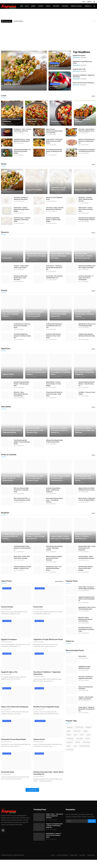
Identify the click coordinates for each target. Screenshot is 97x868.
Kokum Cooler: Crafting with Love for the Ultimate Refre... (87, 499)
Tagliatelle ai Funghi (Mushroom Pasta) (58, 189)
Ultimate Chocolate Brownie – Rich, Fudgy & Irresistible (87, 267)
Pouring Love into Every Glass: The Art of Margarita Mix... (11, 478)
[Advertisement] (48, 36)
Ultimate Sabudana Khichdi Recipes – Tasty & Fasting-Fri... (86, 384)
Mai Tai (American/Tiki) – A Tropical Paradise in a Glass (22, 499)
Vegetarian (70, 727)
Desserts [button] (41, 6)
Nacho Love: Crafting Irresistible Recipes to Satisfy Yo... (59, 430)
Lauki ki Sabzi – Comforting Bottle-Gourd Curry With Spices (54, 141)
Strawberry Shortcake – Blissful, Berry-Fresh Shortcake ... (21, 278)
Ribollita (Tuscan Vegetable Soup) (54, 198)
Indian (82, 735)
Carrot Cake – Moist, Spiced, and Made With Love (54, 277)
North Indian (86, 742)
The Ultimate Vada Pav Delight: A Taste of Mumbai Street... (22, 442)
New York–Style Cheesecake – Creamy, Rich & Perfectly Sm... (84, 256)
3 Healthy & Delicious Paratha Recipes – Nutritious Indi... (22, 567)
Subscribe (92, 827)
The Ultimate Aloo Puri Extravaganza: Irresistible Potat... (60, 372)
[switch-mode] (95, 2)
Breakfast (88, 727)
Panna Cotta (54, 86)
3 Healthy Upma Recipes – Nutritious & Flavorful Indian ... (87, 336)
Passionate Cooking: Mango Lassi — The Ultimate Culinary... (54, 500)
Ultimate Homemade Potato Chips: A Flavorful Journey (85, 314)
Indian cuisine (77, 731)
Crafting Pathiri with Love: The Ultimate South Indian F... (36, 372)
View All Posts (59, 581)
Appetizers (70, 742)
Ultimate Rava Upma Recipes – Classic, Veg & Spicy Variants (54, 548)
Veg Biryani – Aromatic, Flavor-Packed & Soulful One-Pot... (86, 199)
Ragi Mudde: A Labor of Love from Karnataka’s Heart (87, 325)
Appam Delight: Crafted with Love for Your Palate (60, 537)
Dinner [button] (34, 6)
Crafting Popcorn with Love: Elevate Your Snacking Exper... (22, 326)
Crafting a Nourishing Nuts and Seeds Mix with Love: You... (54, 326)
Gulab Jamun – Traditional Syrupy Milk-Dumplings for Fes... (54, 268)
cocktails (78, 742)
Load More (32, 796)
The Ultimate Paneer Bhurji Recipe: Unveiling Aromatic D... (54, 151)
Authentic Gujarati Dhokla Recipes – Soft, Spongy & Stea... (21, 384)
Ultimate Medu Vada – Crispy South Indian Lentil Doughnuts (87, 548)
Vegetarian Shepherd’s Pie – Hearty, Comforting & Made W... (84, 372)
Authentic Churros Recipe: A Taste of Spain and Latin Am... (36, 536)
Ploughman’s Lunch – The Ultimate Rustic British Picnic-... (54, 568)
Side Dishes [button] (66, 6)
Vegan (69, 731)
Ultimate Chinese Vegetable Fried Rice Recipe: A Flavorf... (87, 219)
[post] (24, 71)
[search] (94, 6)
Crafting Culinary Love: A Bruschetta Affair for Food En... (12, 536)
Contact (61, 861)
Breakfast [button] (88, 6)
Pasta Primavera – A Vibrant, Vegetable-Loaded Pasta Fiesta (22, 220)
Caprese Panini (8, 374)
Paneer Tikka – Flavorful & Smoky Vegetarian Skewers (84, 119)
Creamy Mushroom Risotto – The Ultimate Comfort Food (87, 150)
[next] (95, 21)
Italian (76, 735)
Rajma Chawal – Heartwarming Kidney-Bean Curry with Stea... (54, 131)
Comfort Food (79, 727)
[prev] (92, 21)
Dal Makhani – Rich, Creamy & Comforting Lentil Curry (22, 130)
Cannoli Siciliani (18, 21)
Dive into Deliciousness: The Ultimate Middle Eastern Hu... (60, 314)
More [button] (93, 96)
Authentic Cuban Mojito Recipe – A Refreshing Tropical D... (53, 490)
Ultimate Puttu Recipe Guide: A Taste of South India (55, 441)
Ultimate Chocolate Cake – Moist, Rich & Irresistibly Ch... (36, 256)
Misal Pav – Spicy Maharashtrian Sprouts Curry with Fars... (21, 394)
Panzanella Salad (57, 121)
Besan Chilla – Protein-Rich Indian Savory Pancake (22, 557)
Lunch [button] (27, 6)
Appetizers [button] (57, 6)
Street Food (70, 750)
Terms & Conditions (71, 861)
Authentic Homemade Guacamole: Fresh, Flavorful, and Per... (35, 314)
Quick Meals (80, 738)
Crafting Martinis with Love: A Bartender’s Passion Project (35, 478)
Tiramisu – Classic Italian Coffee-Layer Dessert (21, 267)
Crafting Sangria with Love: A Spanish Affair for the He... (85, 478)
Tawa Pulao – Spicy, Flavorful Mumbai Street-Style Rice (55, 209)
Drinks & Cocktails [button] (77, 6)
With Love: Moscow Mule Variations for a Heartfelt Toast (21, 490)
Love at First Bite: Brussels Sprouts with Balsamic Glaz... (35, 430)
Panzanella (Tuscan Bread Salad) (34, 120)
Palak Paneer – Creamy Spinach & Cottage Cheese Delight (22, 209)
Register (89, 2)
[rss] (3, 836)
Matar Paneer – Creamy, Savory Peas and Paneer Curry (86, 209)
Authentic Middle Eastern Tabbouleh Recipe (12, 431)
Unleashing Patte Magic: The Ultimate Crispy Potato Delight (22, 151)
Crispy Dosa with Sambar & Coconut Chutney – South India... (54, 394)
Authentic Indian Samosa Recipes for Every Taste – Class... (54, 336)
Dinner (88, 738)
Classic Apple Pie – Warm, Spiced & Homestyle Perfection (61, 256)
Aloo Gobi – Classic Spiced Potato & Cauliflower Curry (86, 130)
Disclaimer (91, 861)
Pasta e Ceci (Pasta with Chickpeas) (83, 83)
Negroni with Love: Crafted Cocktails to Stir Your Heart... (87, 489)
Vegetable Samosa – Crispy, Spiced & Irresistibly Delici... (22, 140)
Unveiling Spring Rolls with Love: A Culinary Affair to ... (11, 314)
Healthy (85, 731)
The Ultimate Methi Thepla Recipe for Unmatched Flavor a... (22, 548)
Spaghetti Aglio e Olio (79, 69)
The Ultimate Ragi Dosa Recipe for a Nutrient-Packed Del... (22, 336)
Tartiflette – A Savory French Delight (87, 393)
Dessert (69, 735)
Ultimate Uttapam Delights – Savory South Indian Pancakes (54, 558)
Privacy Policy (82, 861)
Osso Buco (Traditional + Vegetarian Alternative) (21, 198)
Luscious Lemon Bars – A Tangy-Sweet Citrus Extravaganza (86, 278)
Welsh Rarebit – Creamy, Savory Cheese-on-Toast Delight (54, 384)
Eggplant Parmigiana (79, 55)
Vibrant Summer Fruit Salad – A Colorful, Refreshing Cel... (83, 536)
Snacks (88, 735)
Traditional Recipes (84, 746)
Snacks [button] (49, 6)
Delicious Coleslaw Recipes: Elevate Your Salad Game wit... (87, 141)
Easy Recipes (70, 738)
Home (22, 6)
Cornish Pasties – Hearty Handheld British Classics (86, 557)
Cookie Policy (91, 863)
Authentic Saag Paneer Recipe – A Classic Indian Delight (53, 220)
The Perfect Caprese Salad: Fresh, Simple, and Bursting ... (85, 430)
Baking (69, 746)
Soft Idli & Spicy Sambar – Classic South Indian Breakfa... (86, 568)
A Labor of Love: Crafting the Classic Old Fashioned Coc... (60, 478)
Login (84, 2)
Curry (75, 746)
